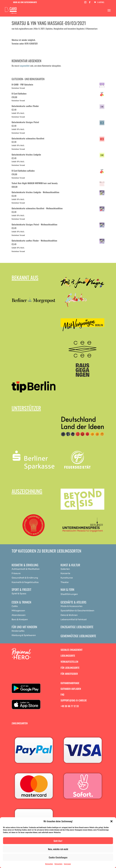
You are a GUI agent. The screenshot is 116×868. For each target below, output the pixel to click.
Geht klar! (58, 841)
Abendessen (19, 615)
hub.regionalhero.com (24, 29)
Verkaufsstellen (69, 662)
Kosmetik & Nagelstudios (25, 582)
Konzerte (65, 573)
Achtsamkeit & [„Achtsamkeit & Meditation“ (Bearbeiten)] (19, 569)
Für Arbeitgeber (69, 674)
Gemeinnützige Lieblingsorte (78, 636)
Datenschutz (49, 864)
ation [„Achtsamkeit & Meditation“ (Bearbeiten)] (37, 569)
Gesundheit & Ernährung (25, 578)
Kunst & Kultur (70, 565)
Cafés (15, 606)
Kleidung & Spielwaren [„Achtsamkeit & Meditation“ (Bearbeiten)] (24, 635)
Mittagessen (18, 611)
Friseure (16, 573)
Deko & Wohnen (69, 615)
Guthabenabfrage (70, 683)
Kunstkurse (67, 578)
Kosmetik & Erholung (25, 565)
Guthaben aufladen (71, 689)
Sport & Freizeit (21, 589)
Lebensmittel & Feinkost (74, 619)
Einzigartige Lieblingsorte (77, 627)
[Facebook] (90, 3)
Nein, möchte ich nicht (58, 849)
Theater (65, 582)
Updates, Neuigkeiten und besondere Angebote (65, 29)
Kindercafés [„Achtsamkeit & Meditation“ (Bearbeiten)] (18, 631)
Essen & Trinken (21, 602)
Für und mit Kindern (24, 627)
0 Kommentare (92, 29)
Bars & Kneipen (20, 619)
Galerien (65, 569)
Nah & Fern (67, 589)
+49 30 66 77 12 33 (70, 706)
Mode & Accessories (72, 606)
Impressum (67, 864)
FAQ (62, 694)
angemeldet (25, 66)
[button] (111, 821)
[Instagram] (85, 3)
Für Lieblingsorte (70, 668)
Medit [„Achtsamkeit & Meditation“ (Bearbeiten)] (31, 569)
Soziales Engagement (72, 650)
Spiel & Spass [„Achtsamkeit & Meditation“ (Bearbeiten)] (19, 594)
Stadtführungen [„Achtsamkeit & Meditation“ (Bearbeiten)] (69, 594)
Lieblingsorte (68, 656)
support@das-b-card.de (74, 700)
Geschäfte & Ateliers (73, 602)
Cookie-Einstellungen (58, 857)
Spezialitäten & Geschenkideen (77, 611)
